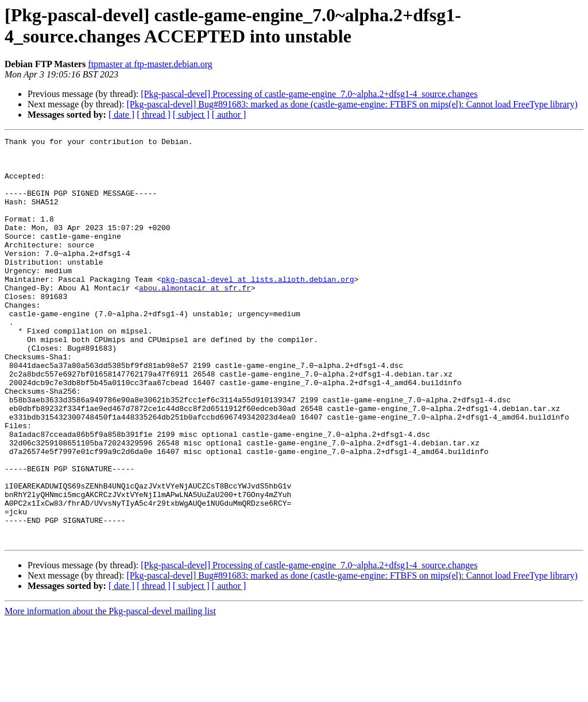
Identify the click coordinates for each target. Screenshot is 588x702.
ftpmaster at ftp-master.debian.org (150, 64)
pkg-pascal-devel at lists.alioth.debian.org (258, 308)
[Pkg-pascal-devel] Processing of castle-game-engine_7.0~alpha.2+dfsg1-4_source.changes (309, 94)
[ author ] (229, 115)
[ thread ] (154, 115)
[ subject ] (191, 115)
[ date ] (121, 115)
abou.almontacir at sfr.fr (195, 319)
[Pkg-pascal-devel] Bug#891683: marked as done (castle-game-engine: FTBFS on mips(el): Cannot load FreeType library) (352, 104)
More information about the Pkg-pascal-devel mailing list (110, 692)
